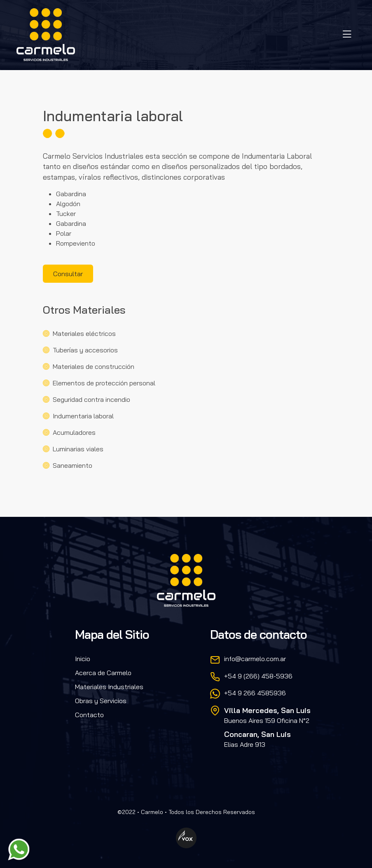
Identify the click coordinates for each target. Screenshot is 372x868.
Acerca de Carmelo (103, 673)
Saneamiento (73, 465)
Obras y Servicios (101, 701)
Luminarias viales (78, 449)
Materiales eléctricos (84, 333)
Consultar (68, 274)
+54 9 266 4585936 (255, 693)
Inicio (83, 659)
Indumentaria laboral (83, 416)
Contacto (89, 715)
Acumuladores (74, 432)
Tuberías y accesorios (85, 350)
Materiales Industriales (109, 687)
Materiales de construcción (94, 366)
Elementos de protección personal (104, 383)
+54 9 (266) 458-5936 (258, 676)
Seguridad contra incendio (91, 399)
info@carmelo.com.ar (255, 659)
